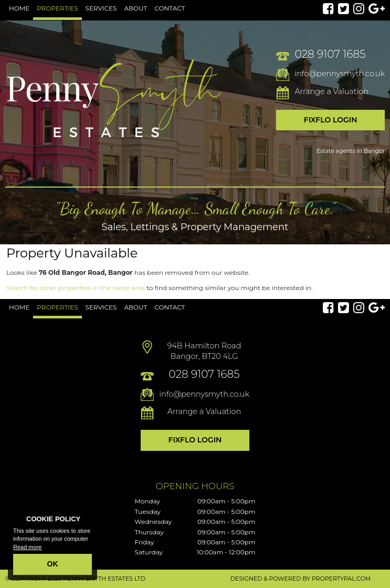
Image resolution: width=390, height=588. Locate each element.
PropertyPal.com (341, 579)
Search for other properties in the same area (76, 288)
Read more (27, 547)
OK (53, 564)
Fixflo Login (331, 120)
